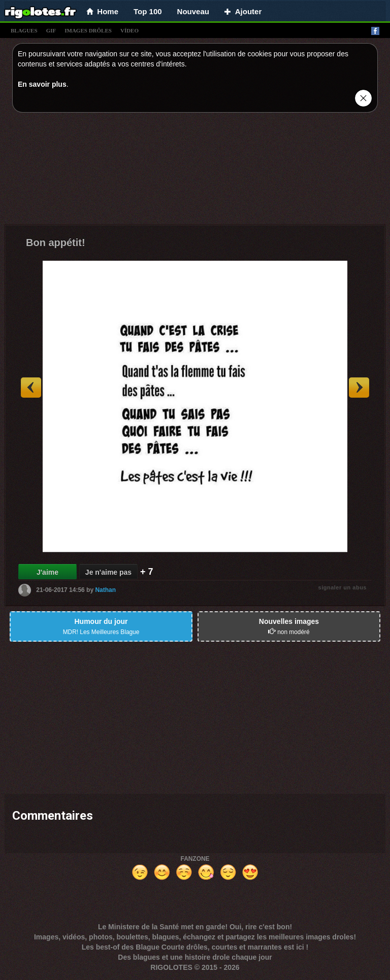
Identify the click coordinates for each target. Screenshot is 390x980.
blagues (24, 30)
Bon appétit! (56, 242)
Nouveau (193, 11)
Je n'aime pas (108, 572)
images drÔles (88, 30)
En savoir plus (42, 84)
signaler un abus (343, 587)
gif (51, 30)
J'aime (47, 572)
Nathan (105, 590)
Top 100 (148, 11)
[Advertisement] (195, 171)
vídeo (129, 30)
